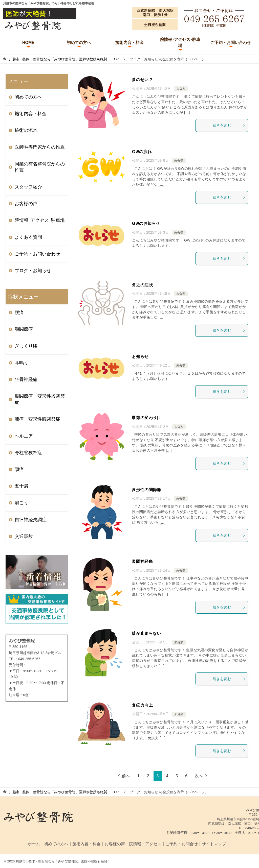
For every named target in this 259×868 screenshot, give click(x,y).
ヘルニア (24, 436)
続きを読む (229, 125)
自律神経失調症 (31, 520)
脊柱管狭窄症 (28, 453)
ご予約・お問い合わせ (231, 43)
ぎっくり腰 (26, 346)
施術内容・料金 (129, 43)
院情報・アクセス (145, 844)
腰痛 (19, 312)
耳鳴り (21, 363)
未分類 (181, 89)
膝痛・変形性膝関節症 (37, 419)
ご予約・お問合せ (182, 844)
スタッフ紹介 (28, 187)
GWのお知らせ (146, 223)
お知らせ (140, 357)
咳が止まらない (147, 633)
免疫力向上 (142, 705)
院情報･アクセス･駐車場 (180, 43)
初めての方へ (79, 43)
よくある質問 (28, 237)
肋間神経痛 (142, 561)
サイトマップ (214, 844)
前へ (126, 776)
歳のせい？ (142, 80)
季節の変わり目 (147, 418)
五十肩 (21, 486)
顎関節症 (24, 329)
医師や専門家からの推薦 (40, 147)
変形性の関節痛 (147, 490)
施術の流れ (26, 130)
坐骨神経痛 (26, 379)
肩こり (21, 503)
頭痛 (19, 469)
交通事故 (24, 536)
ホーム (34, 844)
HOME (28, 43)
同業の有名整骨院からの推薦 (40, 167)
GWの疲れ (142, 152)
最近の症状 (142, 285)
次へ (199, 776)
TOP (64, 59)
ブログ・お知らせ (33, 271)
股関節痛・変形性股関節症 (40, 399)
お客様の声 (26, 204)
